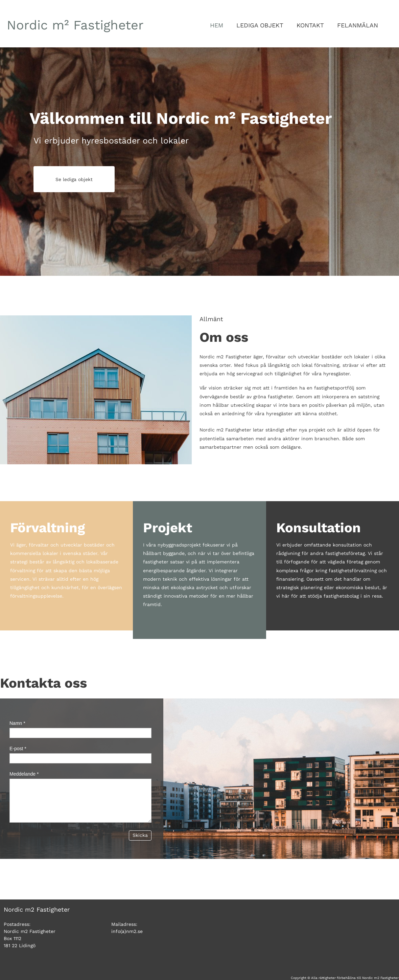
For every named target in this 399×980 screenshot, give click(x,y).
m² (75, 25)
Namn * (17, 723)
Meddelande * (24, 774)
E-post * (18, 749)
